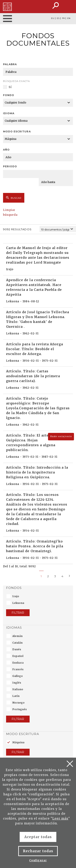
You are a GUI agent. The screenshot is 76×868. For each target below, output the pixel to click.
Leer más (60, 818)
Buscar (14, 198)
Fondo (9, 95)
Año (6, 150)
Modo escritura (17, 131)
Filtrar (18, 613)
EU (53, 18)
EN (69, 18)
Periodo (10, 166)
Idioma (9, 113)
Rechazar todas (38, 851)
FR (63, 18)
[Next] (70, 575)
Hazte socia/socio (61, 436)
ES (58, 18)
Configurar (38, 860)
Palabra (10, 64)
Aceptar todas (38, 837)
